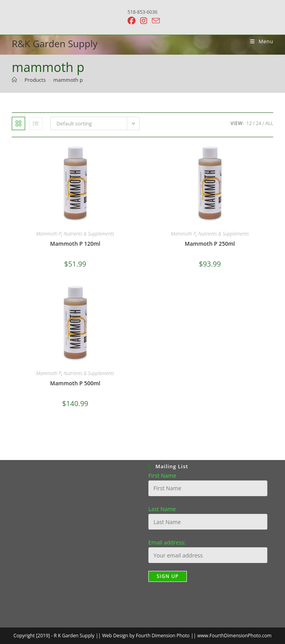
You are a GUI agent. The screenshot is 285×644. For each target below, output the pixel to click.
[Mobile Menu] (259, 41)
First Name (162, 476)
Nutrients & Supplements (89, 234)
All (269, 123)
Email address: (167, 542)
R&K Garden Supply (55, 43)
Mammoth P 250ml (210, 244)
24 (259, 123)
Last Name (162, 509)
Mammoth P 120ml (75, 244)
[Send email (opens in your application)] (155, 21)
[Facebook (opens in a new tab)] (132, 21)
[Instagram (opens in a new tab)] (144, 21)
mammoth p (68, 80)
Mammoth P (49, 234)
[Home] (14, 80)
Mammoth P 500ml (75, 383)
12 (249, 123)
